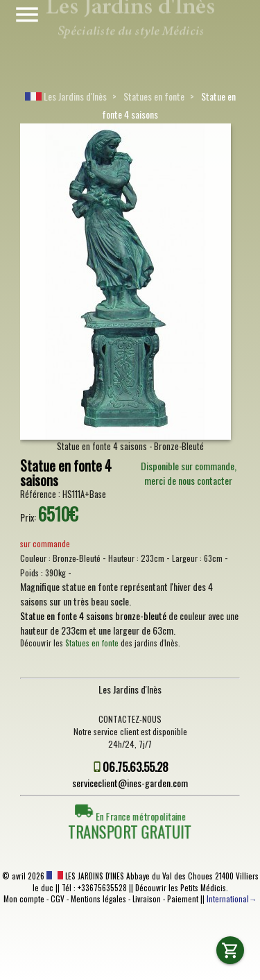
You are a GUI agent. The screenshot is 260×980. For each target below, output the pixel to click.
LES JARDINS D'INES (85, 876)
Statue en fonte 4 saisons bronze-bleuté (93, 616)
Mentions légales (98, 899)
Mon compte (24, 899)
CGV (58, 899)
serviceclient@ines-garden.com (130, 783)
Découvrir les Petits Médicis (181, 888)
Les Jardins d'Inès (66, 96)
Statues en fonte (154, 96)
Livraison (147, 899)
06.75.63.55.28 (136, 767)
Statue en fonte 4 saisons (66, 473)
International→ (232, 899)
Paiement (183, 899)
